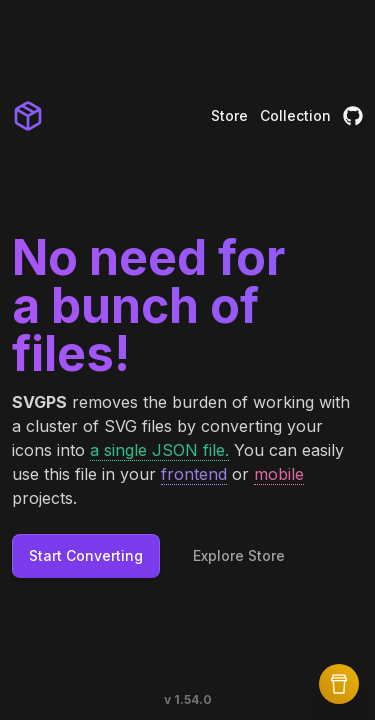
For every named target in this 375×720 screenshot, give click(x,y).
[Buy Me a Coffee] (339, 684)
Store (229, 115)
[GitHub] (353, 116)
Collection (295, 115)
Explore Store (239, 555)
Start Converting (86, 555)
